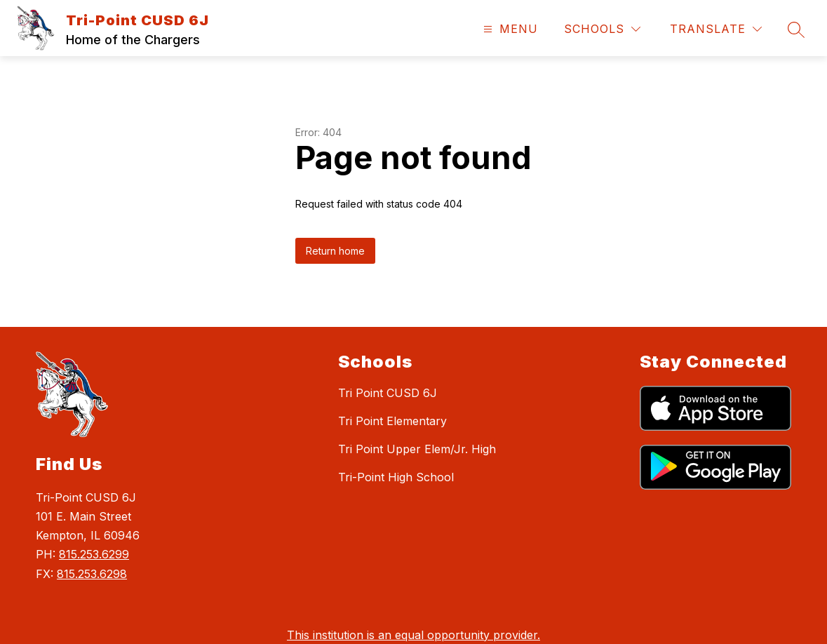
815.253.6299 (94, 554)
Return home (335, 251)
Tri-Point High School (396, 477)
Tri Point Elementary (392, 421)
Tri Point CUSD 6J (388, 393)
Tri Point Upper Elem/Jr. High (417, 449)
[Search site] (796, 29)
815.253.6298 (92, 574)
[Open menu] (509, 29)
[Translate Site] (716, 29)
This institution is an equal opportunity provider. (413, 635)
